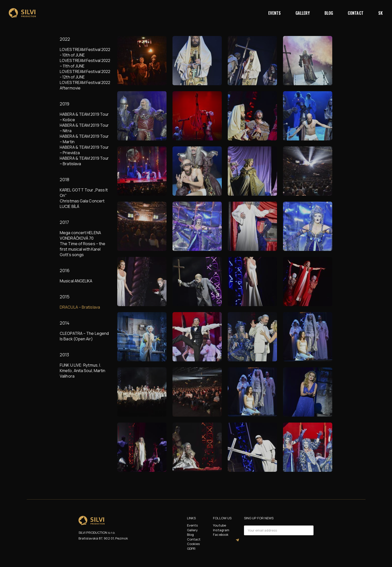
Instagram (221, 530)
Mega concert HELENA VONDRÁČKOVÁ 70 (80, 235)
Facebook (221, 535)
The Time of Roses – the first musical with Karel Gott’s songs (82, 249)
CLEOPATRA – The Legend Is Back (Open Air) (84, 336)
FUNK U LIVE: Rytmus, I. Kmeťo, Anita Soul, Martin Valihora (83, 371)
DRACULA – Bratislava (80, 307)
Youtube (219, 525)
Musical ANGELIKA (76, 281)
